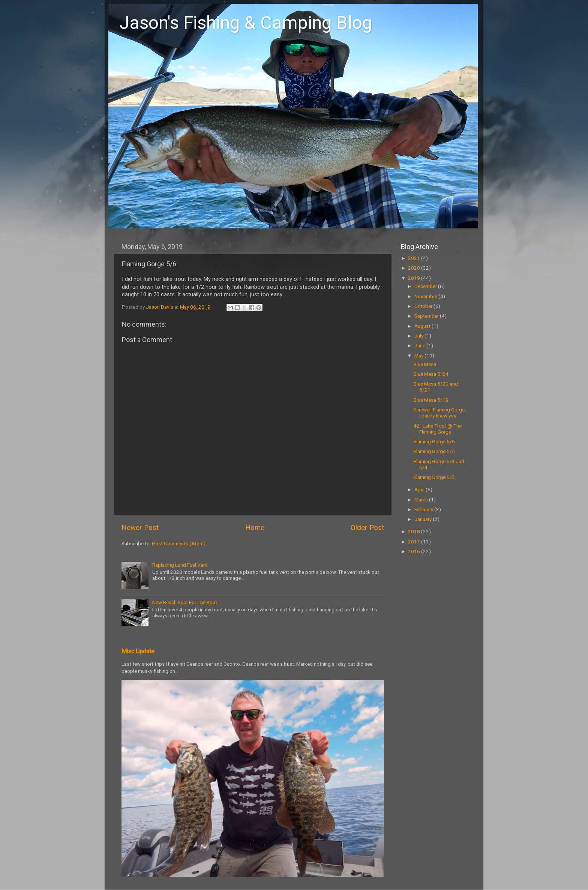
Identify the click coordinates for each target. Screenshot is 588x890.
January (424, 519)
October (424, 306)
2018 (415, 531)
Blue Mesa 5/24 (431, 374)
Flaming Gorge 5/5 (434, 451)
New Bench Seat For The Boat (185, 602)
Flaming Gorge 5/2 (434, 477)
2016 (415, 551)
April (420, 489)
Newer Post (140, 528)
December (426, 286)
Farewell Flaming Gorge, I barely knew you (440, 413)
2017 (415, 542)
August (423, 326)
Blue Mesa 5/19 (431, 400)
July (419, 336)
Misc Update (138, 651)
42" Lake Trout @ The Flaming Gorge (438, 429)
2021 (415, 258)
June (420, 345)
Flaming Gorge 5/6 (434, 441)
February (424, 509)
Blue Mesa (425, 364)
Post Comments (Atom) (179, 543)
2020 (415, 268)
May (419, 356)
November (426, 296)
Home (255, 528)
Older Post (367, 528)
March (422, 500)
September (427, 316)
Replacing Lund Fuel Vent (180, 565)
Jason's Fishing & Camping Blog (246, 23)
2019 (415, 278)
